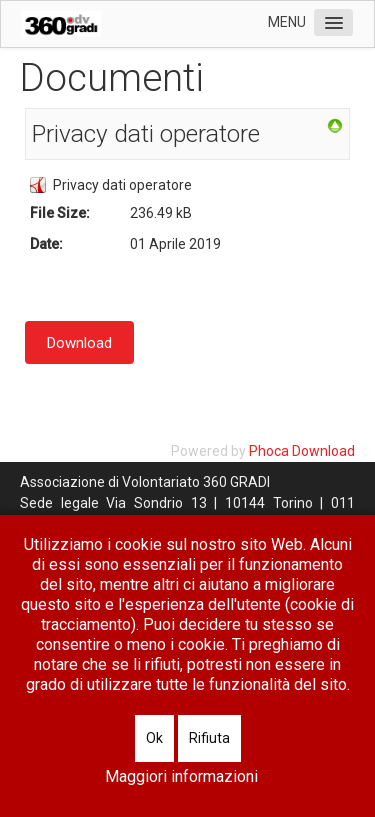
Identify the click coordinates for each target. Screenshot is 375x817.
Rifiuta (209, 738)
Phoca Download (302, 451)
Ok (154, 738)
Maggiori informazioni (181, 776)
